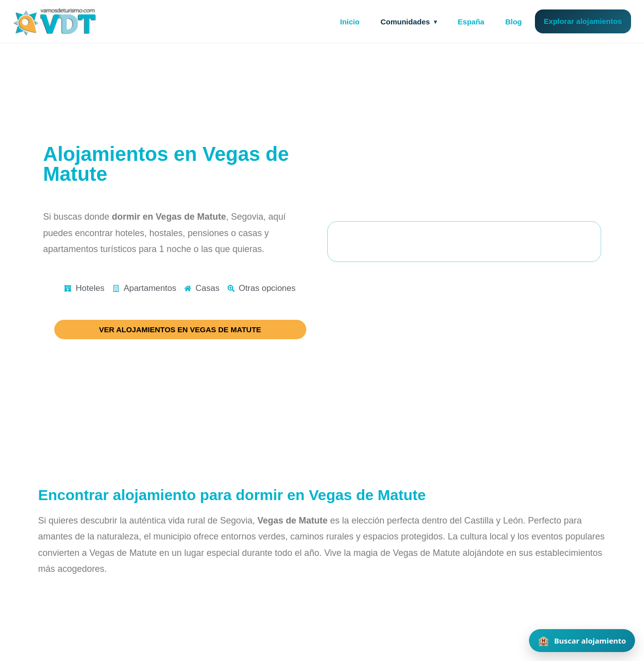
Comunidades (405, 22)
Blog (513, 22)
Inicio (350, 22)
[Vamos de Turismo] (55, 21)
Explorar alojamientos (583, 21)
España (471, 22)
